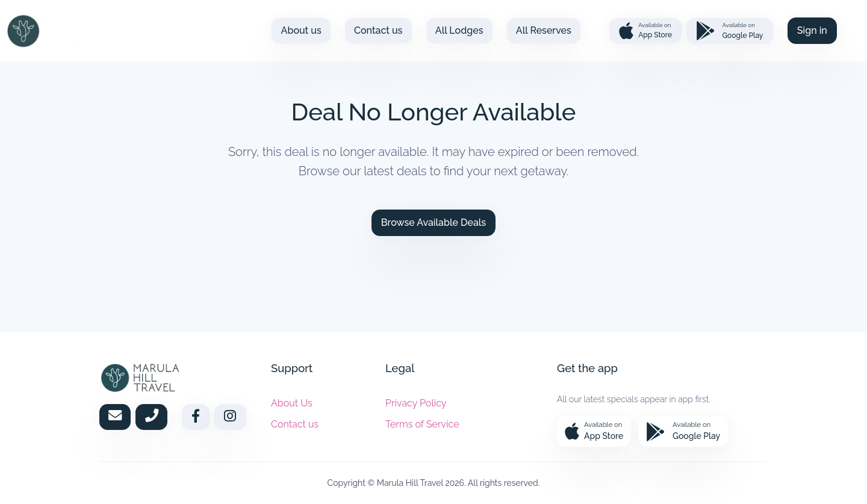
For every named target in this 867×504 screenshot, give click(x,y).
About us (301, 30)
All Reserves (544, 30)
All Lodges (459, 30)
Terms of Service (422, 424)
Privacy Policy (416, 403)
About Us (292, 403)
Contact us (378, 30)
